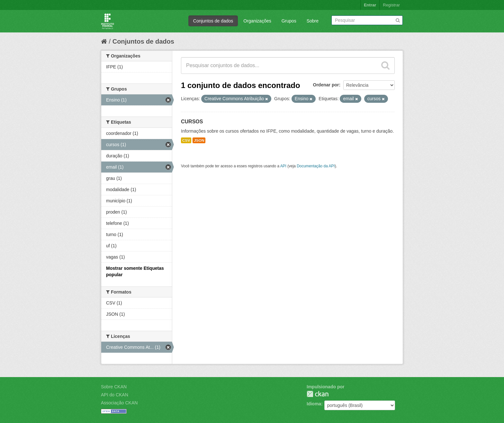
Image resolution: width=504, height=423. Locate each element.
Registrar (391, 5)
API (283, 166)
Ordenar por (326, 85)
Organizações (257, 21)
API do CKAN (115, 395)
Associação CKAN (119, 403)
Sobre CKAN (114, 387)
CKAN (318, 394)
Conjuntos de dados (213, 21)
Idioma (314, 404)
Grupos (289, 21)
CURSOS (192, 122)
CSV (186, 140)
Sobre (313, 21)
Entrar (370, 5)
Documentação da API (316, 166)
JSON (199, 140)
